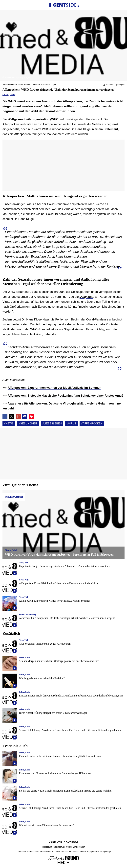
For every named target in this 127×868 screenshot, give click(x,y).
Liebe (12, 95)
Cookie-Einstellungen (75, 847)
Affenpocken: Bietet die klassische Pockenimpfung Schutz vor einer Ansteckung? (66, 396)
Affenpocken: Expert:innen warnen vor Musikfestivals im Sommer (54, 388)
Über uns (56, 842)
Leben (5, 95)
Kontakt (72, 842)
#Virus (71, 424)
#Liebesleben (52, 424)
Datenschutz (59, 847)
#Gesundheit (28, 424)
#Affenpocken (92, 424)
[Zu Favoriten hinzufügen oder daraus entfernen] (108, 85)
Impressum (47, 847)
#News (9, 424)
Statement (111, 129)
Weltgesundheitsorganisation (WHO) (34, 119)
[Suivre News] (120, 85)
